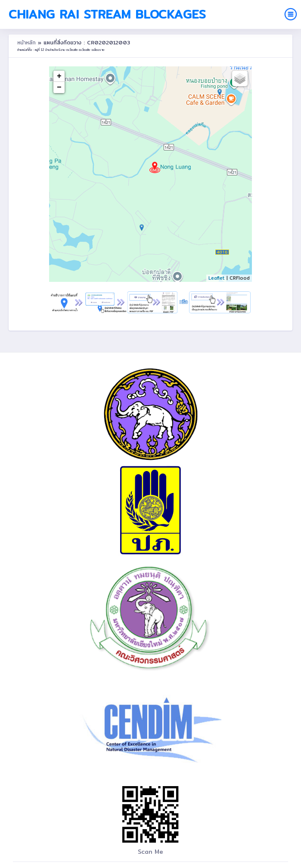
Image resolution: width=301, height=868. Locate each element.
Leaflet (217, 278)
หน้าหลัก (28, 42)
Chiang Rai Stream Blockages (107, 14)
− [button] (59, 87)
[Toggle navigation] (291, 14)
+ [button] (59, 76)
